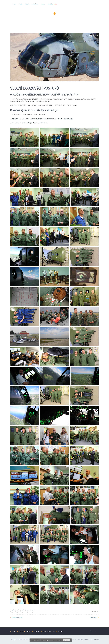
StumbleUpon (32, 611)
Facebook (17, 611)
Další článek (93, 618)
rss (96, 631)
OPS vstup (96, 640)
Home (14, 4)
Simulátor (35, 4)
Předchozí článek (17, 618)
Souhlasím (66, 640)
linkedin (91, 631)
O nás (21, 4)
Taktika (28, 631)
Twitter (12, 611)
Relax (43, 4)
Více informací (58, 640)
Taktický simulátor (49, 631)
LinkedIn (27, 611)
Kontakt (50, 4)
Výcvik (27, 4)
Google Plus (22, 611)
